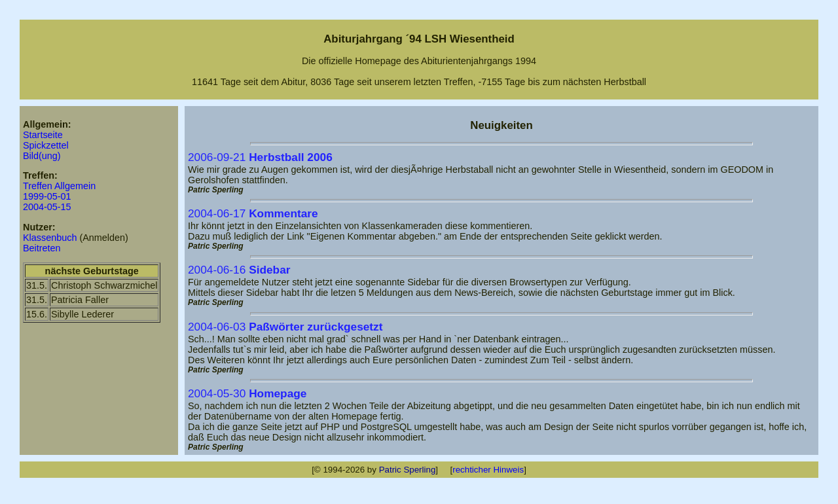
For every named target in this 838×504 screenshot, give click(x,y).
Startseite (43, 135)
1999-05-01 (47, 196)
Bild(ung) (42, 156)
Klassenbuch (50, 238)
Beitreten (42, 248)
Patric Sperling (408, 470)
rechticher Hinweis (488, 470)
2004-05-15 (47, 207)
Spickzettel (46, 145)
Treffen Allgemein (59, 186)
